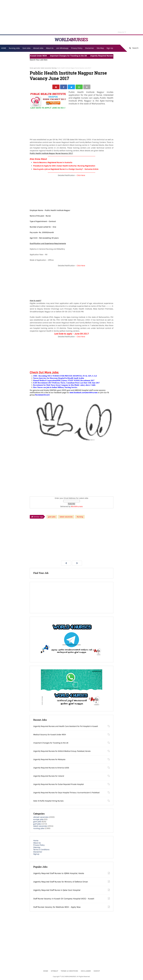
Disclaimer (90, 48)
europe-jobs (38, 820)
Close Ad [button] (122, 32)
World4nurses (77, 507)
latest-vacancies (46, 68)
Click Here (81, 176)
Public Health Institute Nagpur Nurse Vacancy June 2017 (68, 76)
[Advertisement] (72, 17)
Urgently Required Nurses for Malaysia (49, 760)
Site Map (100, 48)
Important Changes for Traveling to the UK (72, 56)
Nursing (54, 68)
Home (32, 68)
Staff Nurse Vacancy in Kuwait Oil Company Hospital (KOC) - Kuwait (64, 899)
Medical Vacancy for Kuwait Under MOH (32, 56)
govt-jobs (37, 68)
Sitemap (37, 848)
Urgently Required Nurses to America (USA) (51, 768)
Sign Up (110, 48)
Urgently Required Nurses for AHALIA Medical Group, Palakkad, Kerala (62, 752)
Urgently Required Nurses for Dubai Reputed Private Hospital (59, 785)
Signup (36, 855)
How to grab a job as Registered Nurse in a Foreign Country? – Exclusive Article (66, 170)
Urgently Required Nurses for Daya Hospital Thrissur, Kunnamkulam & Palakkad (66, 793)
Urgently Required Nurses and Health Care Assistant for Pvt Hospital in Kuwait (66, 727)
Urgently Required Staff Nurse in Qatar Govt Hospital (57, 891)
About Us (37, 843)
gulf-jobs (37, 824)
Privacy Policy (39, 846)
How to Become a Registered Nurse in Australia (53, 163)
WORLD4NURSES (71, 40)
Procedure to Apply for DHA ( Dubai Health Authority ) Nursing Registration (64, 166)
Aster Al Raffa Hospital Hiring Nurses (48, 801)
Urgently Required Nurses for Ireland (49, 777)
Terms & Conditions (41, 850)
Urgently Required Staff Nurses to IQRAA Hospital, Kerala (59, 874)
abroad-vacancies (41, 818)
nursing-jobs (39, 829)
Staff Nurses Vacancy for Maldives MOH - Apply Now (57, 908)
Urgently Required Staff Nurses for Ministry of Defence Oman (61, 882)
